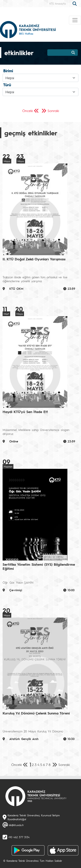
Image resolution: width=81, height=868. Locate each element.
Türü (7, 85)
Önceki (28, 111)
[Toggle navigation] (75, 20)
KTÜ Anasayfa (58, 3)
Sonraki (53, 111)
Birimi (8, 71)
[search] (75, 3)
